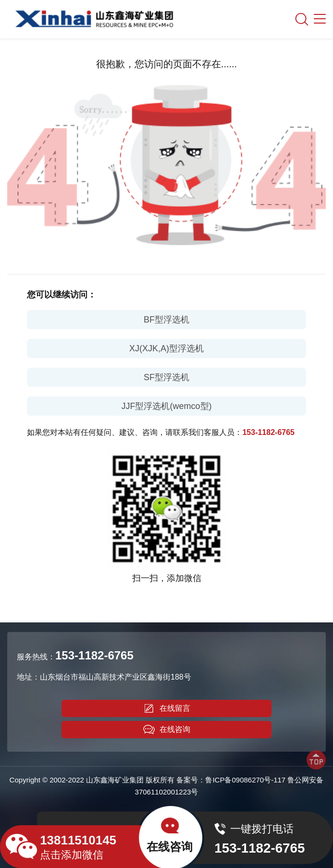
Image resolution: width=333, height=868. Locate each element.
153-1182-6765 (268, 432)
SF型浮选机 (166, 377)
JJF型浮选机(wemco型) (167, 406)
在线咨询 (167, 730)
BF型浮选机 (166, 320)
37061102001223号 (167, 792)
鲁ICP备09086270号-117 (245, 780)
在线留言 (167, 708)
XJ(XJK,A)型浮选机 (166, 348)
